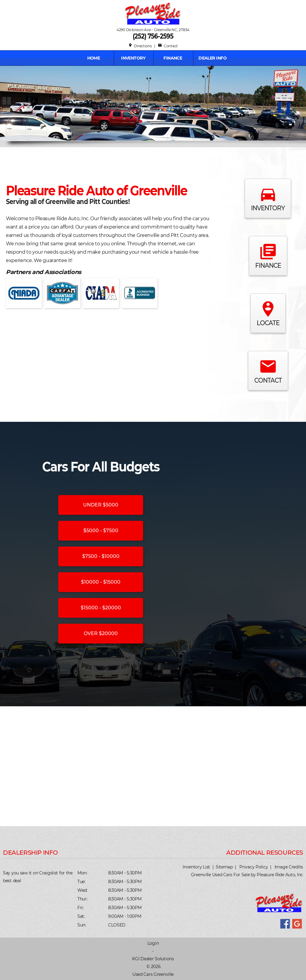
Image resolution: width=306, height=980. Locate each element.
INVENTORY (133, 58)
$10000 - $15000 (101, 582)
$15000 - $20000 (101, 608)
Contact (168, 46)
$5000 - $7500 (101, 531)
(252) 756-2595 (153, 36)
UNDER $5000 (101, 505)
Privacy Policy (254, 867)
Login (153, 943)
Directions (140, 46)
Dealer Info (212, 58)
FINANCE (173, 58)
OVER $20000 (101, 633)
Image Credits (289, 867)
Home (94, 58)
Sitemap (224, 867)
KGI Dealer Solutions (153, 959)
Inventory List (196, 867)
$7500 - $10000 (101, 556)
